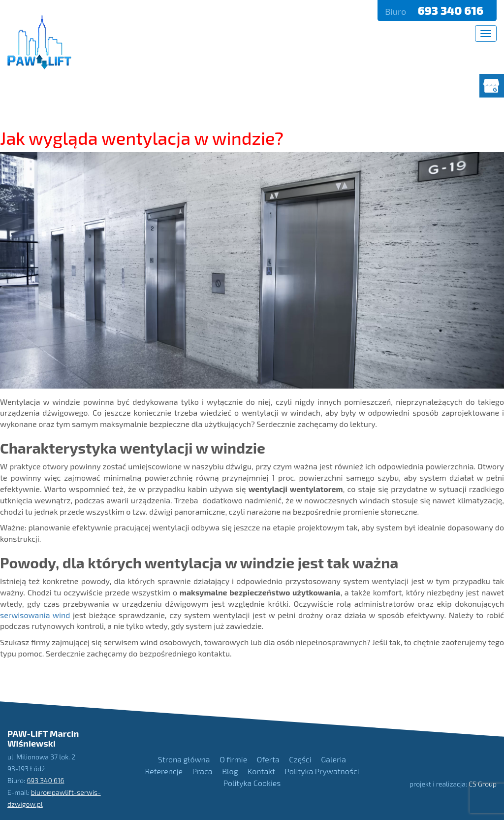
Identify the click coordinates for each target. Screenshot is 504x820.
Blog (230, 771)
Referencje (164, 771)
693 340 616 (452, 10)
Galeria (333, 759)
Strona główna (184, 759)
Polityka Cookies (252, 783)
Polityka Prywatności (322, 771)
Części (300, 759)
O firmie (233, 759)
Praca (203, 771)
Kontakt (261, 771)
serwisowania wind (35, 615)
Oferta (268, 759)
